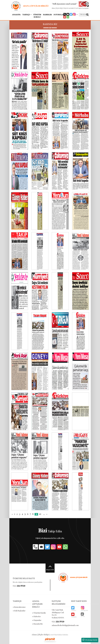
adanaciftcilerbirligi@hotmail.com (60, 626)
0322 (19, 586)
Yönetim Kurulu (39, 613)
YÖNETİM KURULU (37, 16)
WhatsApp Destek (90, 640)
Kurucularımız (19, 607)
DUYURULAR (59, 15)
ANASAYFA (16, 15)
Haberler (36, 617)
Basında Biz (37, 624)
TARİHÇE (17, 601)
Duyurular (37, 620)
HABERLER (47, 15)
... (44, 514)
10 (40, 514)
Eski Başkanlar (19, 611)
